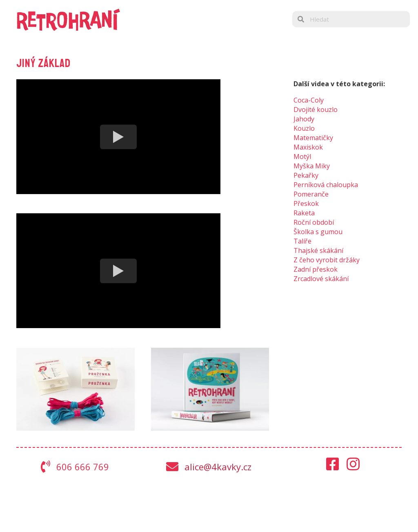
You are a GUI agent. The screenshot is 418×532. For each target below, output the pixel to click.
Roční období (314, 222)
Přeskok (306, 203)
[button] (333, 464)
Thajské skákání (318, 250)
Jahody (304, 119)
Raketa (304, 213)
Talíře (302, 241)
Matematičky (313, 138)
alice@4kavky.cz (218, 467)
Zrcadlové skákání (321, 279)
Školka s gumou (318, 232)
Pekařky (306, 175)
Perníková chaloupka (326, 185)
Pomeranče (311, 194)
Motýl (302, 156)
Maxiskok (308, 147)
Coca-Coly (309, 100)
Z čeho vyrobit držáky (327, 260)
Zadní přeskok (316, 269)
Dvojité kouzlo (316, 110)
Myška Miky (312, 166)
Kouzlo (304, 128)
